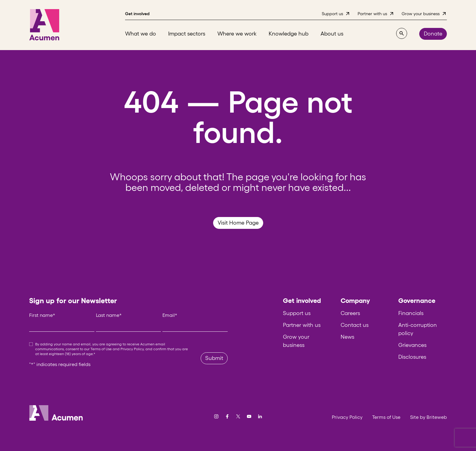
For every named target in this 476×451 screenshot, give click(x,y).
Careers (350, 313)
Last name (109, 315)
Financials (411, 313)
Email (170, 315)
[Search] (402, 33)
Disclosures (412, 357)
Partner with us (302, 325)
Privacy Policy (132, 349)
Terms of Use (101, 349)
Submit (214, 358)
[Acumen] (44, 25)
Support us (297, 313)
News (347, 337)
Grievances (412, 345)
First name (42, 315)
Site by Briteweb (428, 417)
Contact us (355, 325)
